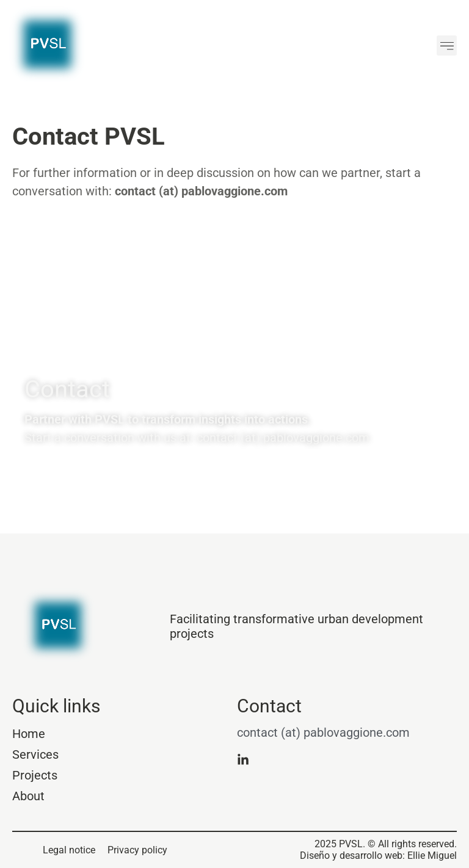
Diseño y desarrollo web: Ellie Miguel (378, 855)
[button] (447, 45)
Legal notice (69, 850)
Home (29, 734)
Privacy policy (137, 850)
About (28, 796)
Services (35, 754)
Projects (35, 775)
